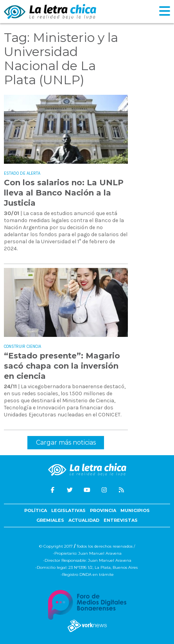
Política (36, 510)
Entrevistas (121, 520)
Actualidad (84, 520)
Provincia (103, 510)
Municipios (135, 510)
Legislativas (68, 510)
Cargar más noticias (66, 442)
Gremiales (50, 520)
